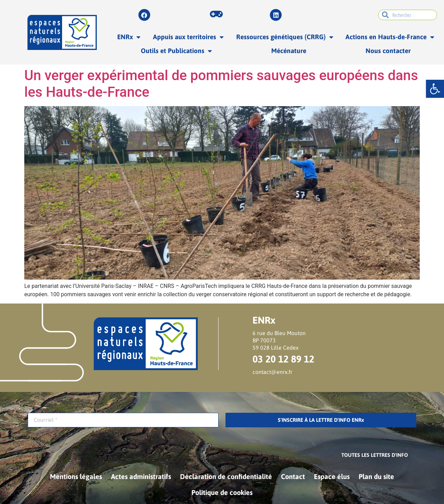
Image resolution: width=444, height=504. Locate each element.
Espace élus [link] (332, 476)
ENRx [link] (129, 37)
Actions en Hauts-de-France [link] (390, 37)
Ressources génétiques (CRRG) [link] (285, 37)
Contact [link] (293, 476)
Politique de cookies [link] (222, 492)
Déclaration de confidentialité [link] (226, 476)
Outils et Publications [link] (176, 51)
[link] (435, 89)
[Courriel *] (123, 420)
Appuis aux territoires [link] (188, 37)
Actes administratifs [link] (141, 476)
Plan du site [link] (376, 476)
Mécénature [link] (289, 51)
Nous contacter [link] (388, 51)
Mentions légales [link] (76, 476)
